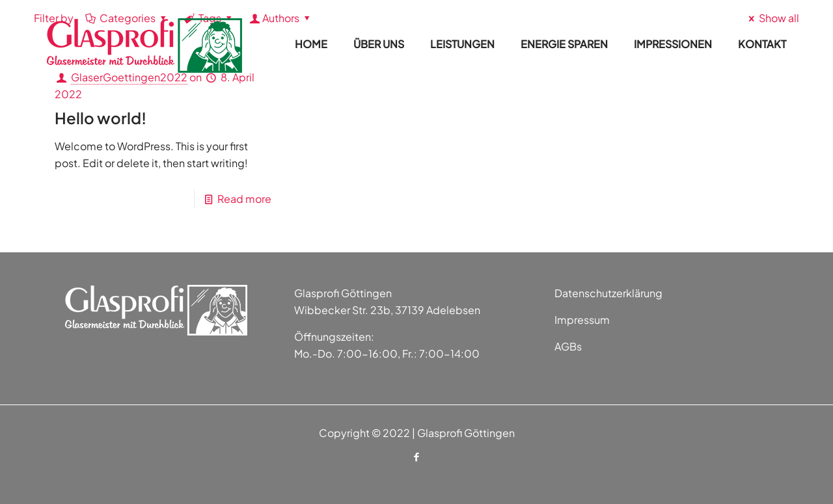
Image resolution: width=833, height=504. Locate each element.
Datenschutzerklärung (608, 293)
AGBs (568, 346)
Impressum (582, 320)
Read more (244, 199)
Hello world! (101, 118)
